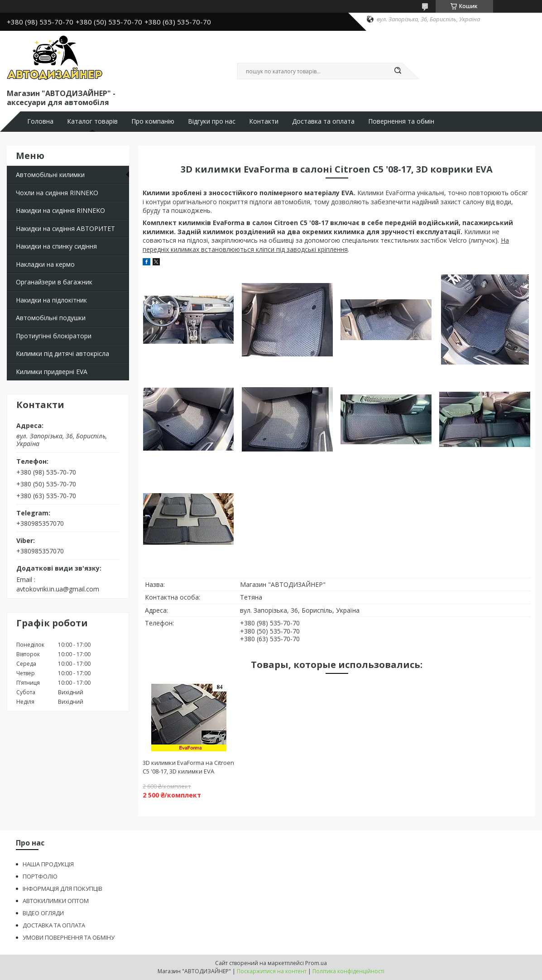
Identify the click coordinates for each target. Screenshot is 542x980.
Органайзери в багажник (54, 282)
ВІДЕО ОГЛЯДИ (43, 913)
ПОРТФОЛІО (40, 876)
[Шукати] (398, 71)
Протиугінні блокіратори (54, 336)
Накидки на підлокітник (51, 300)
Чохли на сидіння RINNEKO (57, 193)
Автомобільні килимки (50, 175)
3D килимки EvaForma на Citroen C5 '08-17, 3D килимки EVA (188, 767)
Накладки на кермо (45, 264)
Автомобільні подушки (51, 318)
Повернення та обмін (401, 121)
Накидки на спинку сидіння (56, 246)
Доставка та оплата (323, 121)
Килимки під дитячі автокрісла (62, 353)
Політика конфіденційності (348, 971)
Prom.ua (316, 963)
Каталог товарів (92, 121)
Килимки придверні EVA (52, 372)
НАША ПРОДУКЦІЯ (48, 864)
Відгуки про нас (212, 121)
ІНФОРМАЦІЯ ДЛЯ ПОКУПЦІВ (62, 889)
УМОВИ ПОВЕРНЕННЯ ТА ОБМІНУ (69, 937)
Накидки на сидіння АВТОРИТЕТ (65, 228)
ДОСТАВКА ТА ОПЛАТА (54, 925)
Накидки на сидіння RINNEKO (60, 210)
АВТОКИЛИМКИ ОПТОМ (56, 901)
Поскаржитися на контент (272, 971)
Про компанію (153, 121)
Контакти (264, 121)
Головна (40, 121)
